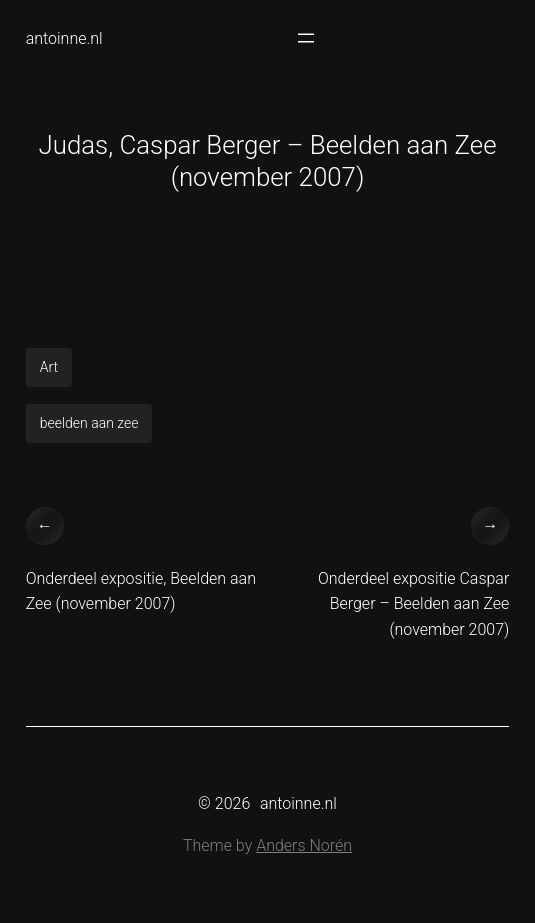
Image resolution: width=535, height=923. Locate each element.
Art (49, 367)
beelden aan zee (89, 423)
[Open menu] (306, 38)
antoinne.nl (64, 38)
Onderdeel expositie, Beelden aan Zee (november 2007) (141, 591)
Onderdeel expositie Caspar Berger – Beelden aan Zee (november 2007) (413, 604)
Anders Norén (304, 845)
